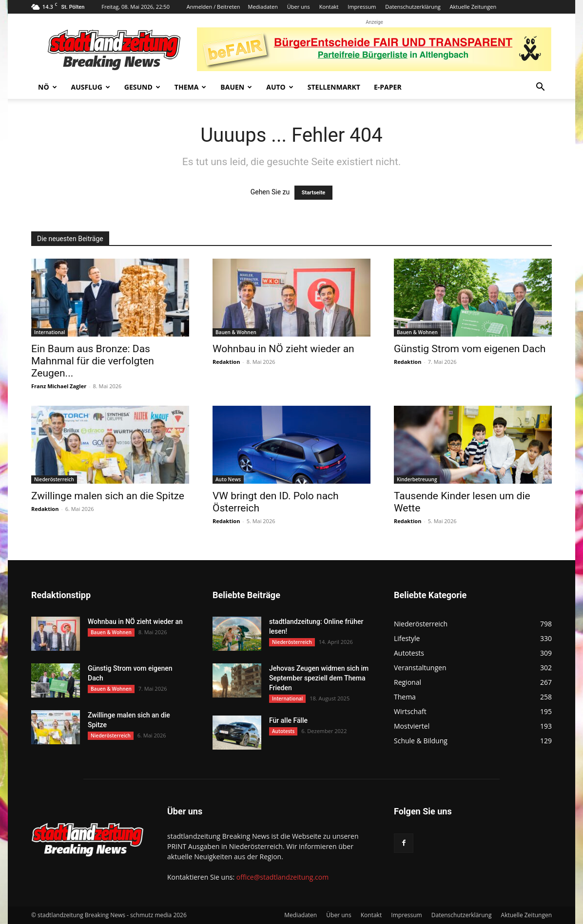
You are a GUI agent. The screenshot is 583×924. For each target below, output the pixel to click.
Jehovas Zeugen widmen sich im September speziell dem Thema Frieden (319, 678)
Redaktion (226, 362)
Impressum (362, 7)
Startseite (314, 193)
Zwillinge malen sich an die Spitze (108, 496)
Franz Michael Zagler (59, 386)
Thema (191, 87)
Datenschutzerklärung (413, 7)
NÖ (48, 87)
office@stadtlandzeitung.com (282, 877)
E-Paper (388, 87)
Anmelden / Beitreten (214, 7)
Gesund (142, 87)
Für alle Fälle (288, 720)
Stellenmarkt (334, 87)
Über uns (299, 7)
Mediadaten (263, 7)
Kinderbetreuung (417, 479)
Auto (280, 87)
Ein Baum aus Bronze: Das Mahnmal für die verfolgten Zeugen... (93, 361)
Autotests (283, 731)
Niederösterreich (54, 479)
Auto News (228, 479)
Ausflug (91, 87)
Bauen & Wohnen (236, 332)
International (49, 332)
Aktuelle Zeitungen (473, 7)
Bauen (236, 87)
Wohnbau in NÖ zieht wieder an (283, 349)
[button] (540, 88)
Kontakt (329, 7)
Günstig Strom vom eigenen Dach (470, 349)
